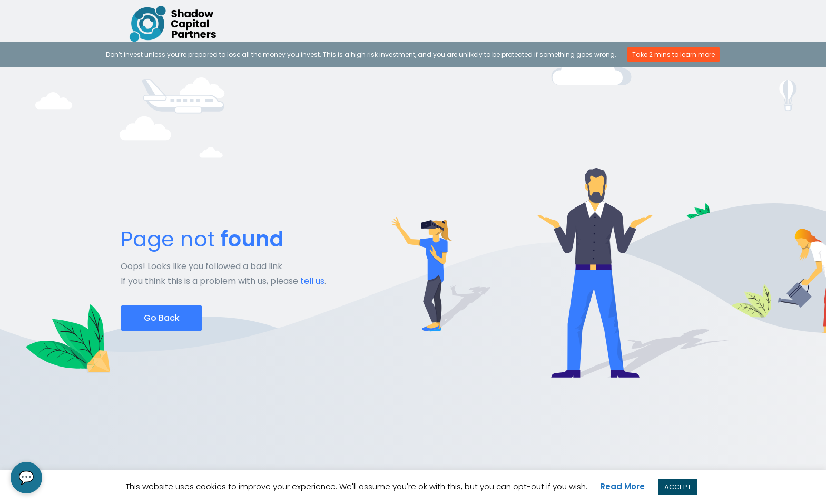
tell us (312, 281)
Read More (622, 486)
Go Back (162, 318)
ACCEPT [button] (678, 487)
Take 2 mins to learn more (673, 55)
